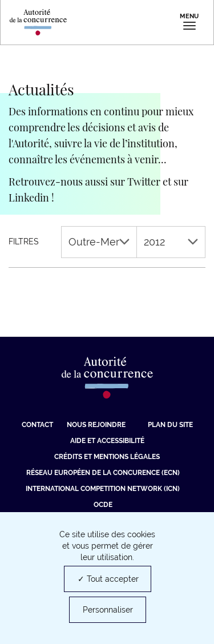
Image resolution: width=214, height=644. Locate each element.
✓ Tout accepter (108, 579)
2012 (171, 242)
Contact (37, 425)
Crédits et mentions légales (107, 457)
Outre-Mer (99, 242)
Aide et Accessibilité (107, 441)
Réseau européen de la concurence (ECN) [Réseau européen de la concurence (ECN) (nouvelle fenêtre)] (103, 473)
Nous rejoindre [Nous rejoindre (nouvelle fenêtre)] (96, 425)
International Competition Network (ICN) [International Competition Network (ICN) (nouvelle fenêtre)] (103, 489)
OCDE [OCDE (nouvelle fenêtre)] (103, 505)
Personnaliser (108, 610)
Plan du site (170, 425)
